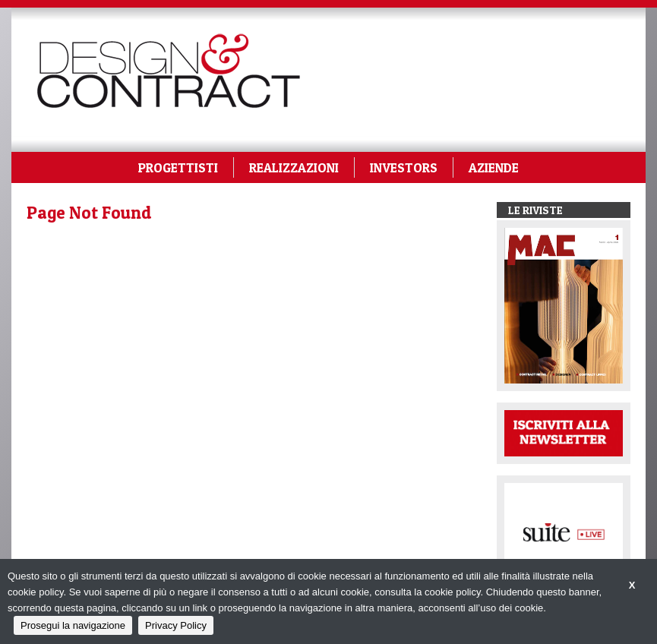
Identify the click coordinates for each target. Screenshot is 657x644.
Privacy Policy (176, 625)
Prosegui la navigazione (73, 625)
